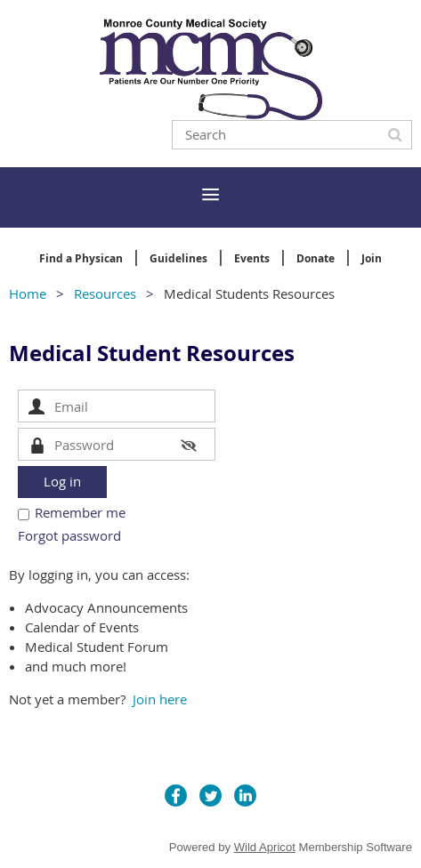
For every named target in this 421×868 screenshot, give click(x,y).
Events (252, 258)
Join (372, 258)
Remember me (80, 512)
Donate (316, 258)
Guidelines (178, 258)
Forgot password (69, 535)
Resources (105, 293)
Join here (160, 699)
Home (28, 293)
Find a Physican (81, 258)
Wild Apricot (265, 847)
